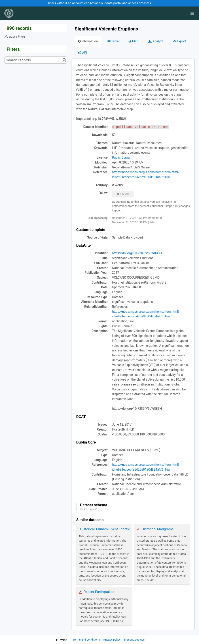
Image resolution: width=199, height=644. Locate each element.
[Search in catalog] (64, 60)
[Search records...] (36, 60)
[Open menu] (192, 13)
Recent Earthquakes (99, 592)
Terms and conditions (87, 640)
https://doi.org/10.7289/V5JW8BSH (137, 253)
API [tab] (83, 53)
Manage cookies (134, 640)
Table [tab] (113, 41)
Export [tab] (180, 41)
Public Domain (122, 157)
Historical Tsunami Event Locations (107, 529)
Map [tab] (133, 41)
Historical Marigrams (158, 529)
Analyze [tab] (156, 41)
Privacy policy (112, 640)
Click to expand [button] (88, 509)
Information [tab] (88, 41)
